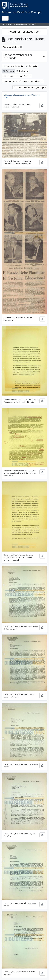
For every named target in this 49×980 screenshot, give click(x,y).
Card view (8, 71)
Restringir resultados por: (25, 32)
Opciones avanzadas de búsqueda (18, 56)
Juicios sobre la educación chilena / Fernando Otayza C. (22, 96)
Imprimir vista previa (13, 66)
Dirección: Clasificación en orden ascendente (22, 81)
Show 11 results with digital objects (30, 87)
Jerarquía (31, 66)
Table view (22, 71)
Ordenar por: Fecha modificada (16, 76)
